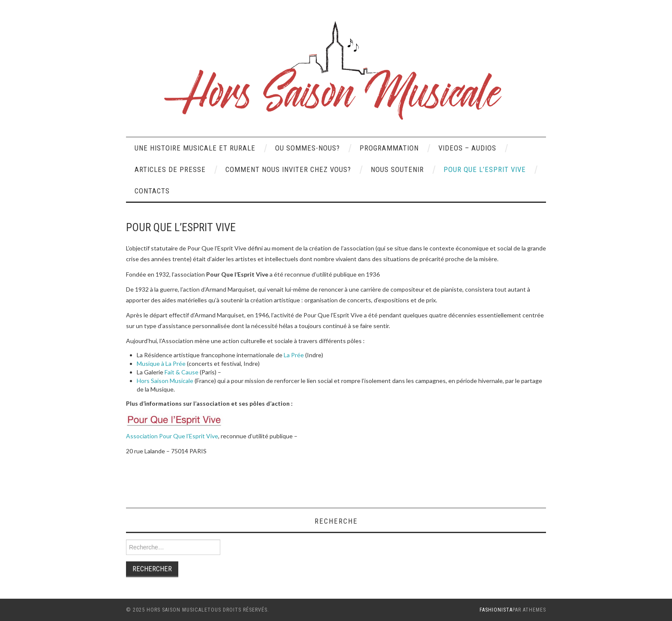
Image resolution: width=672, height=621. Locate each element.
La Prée (294, 355)
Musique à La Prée (161, 363)
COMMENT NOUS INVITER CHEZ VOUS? (288, 169)
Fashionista (496, 610)
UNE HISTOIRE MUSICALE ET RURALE (195, 148)
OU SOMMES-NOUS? (307, 148)
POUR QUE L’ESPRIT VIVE (485, 169)
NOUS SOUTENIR (397, 169)
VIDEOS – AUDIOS (467, 148)
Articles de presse (170, 169)
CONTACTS (152, 191)
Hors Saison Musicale (165, 381)
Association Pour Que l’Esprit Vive (172, 436)
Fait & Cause (181, 372)
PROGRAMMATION (389, 148)
